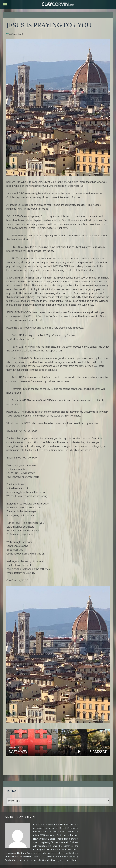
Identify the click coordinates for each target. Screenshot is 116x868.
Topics (11, 791)
